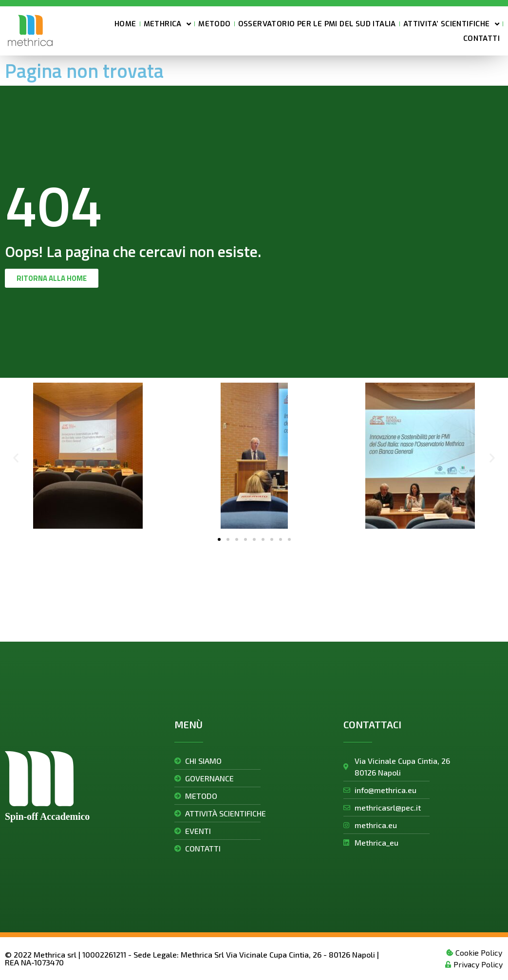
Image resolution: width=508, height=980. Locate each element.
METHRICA (168, 25)
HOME (125, 25)
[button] (16, 457)
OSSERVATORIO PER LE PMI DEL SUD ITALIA (317, 25)
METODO (214, 25)
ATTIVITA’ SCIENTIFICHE (451, 25)
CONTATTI (481, 39)
